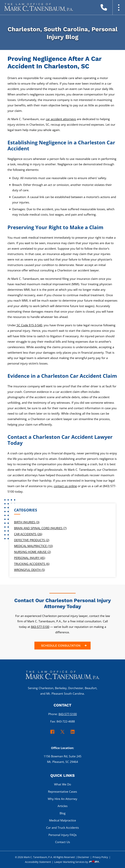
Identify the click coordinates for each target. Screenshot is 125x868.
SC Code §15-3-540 (29, 325)
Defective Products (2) (32, 540)
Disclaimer (83, 857)
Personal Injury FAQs (63, 835)
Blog (63, 813)
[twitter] (63, 734)
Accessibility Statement (38, 862)
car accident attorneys (61, 119)
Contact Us (63, 842)
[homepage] (62, 677)
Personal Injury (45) (30, 558)
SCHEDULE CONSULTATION (64, 646)
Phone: (62, 714)
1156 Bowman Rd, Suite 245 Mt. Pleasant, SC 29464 (62, 759)
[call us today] (108, 8)
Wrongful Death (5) (29, 570)
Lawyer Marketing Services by (77, 862)
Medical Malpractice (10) (33, 546)
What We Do (63, 784)
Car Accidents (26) (28, 534)
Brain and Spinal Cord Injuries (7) (40, 528)
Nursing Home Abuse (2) (32, 552)
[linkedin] (73, 733)
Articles (63, 806)
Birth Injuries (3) (27, 522)
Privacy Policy (100, 857)
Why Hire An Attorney (62, 799)
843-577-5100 (40, 627)
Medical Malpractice (62, 820)
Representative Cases (62, 792)
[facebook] (52, 733)
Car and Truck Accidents (62, 828)
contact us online (65, 486)
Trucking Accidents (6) (32, 564)
